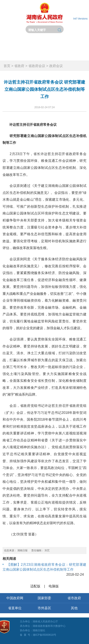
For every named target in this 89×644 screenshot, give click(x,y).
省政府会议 (37, 66)
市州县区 (44, 608)
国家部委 (44, 598)
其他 (74, 608)
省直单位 (15, 608)
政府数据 (56, 54)
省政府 (33, 43)
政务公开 (78, 43)
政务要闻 (56, 43)
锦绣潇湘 (78, 54)
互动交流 (33, 54)
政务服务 (11, 54)
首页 (11, 43)
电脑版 (54, 586)
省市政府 (74, 598)
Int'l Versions (81, 19)
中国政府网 (15, 598)
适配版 (35, 586)
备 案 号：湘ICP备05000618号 (38, 635)
